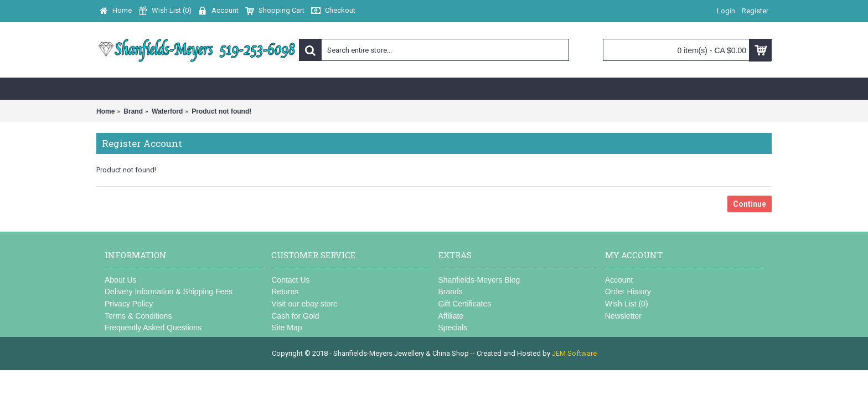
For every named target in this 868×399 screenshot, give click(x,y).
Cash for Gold (295, 316)
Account (619, 280)
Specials (453, 328)
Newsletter (623, 316)
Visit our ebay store (304, 304)
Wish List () (627, 304)
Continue (750, 204)
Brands (451, 291)
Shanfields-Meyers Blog (479, 280)
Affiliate (451, 316)
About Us (121, 280)
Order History (628, 291)
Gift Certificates (465, 304)
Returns (285, 291)
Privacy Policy (129, 304)
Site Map (286, 328)
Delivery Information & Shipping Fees (169, 291)
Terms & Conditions (138, 316)
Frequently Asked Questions (153, 328)
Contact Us (290, 280)
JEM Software (574, 353)
